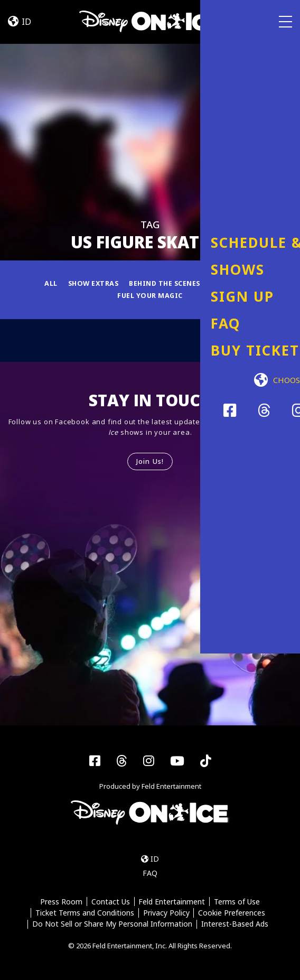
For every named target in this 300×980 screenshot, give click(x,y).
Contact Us (110, 903)
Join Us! (150, 462)
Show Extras (91, 284)
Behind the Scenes (165, 284)
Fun (221, 284)
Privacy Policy (166, 914)
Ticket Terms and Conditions (84, 914)
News (249, 284)
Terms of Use (237, 903)
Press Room (61, 903)
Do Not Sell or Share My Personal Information (112, 925)
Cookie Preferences (232, 914)
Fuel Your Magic (150, 296)
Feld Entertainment (172, 903)
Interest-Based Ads (235, 925)
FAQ (150, 874)
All (47, 284)
